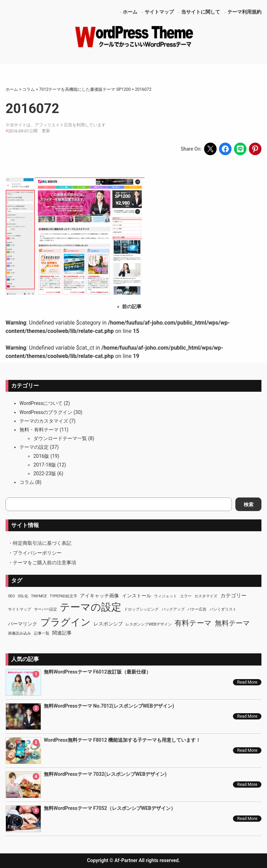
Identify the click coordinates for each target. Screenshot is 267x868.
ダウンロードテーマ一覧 (60, 438)
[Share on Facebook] (225, 149)
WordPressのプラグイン (46, 412)
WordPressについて (41, 403)
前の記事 (132, 306)
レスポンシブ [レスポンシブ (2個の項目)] (108, 624)
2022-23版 (45, 473)
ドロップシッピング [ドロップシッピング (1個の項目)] (141, 609)
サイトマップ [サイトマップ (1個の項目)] (19, 609)
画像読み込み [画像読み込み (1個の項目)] (19, 633)
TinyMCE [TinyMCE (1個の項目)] (39, 596)
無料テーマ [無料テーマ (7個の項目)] (232, 623)
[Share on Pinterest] (255, 149)
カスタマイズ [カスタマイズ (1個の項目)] (206, 596)
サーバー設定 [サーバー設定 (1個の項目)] (46, 609)
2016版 (41, 456)
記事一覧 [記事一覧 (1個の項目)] (42, 633)
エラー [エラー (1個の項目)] (186, 596)
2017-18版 (45, 465)
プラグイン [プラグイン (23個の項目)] (66, 622)
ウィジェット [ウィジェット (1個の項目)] (165, 596)
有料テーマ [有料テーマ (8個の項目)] (193, 623)
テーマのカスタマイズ (44, 421)
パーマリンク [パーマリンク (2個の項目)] (23, 624)
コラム (27, 482)
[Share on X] (210, 149)
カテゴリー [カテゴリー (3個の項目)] (233, 596)
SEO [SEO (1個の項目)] (11, 596)
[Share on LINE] (240, 149)
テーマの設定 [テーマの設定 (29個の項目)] (91, 607)
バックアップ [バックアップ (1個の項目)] (173, 609)
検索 (249, 504)
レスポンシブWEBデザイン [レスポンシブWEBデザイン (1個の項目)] (148, 624)
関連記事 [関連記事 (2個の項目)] (62, 633)
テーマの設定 (34, 447)
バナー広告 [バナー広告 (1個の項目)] (197, 609)
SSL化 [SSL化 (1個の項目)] (23, 596)
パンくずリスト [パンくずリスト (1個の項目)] (223, 609)
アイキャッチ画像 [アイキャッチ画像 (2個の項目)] (99, 596)
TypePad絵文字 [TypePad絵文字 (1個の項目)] (63, 596)
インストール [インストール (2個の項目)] (137, 596)
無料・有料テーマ (39, 430)
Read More (247, 682)
